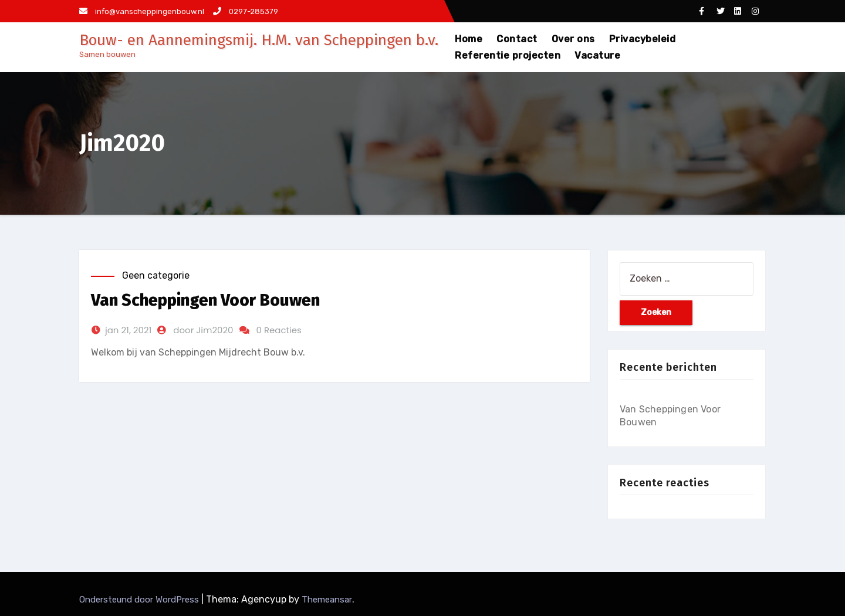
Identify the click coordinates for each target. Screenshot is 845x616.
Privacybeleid (643, 39)
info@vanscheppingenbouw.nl (142, 11)
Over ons (573, 39)
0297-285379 (246, 11)
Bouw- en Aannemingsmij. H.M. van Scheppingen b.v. (259, 40)
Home (469, 39)
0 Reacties (279, 330)
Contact (517, 39)
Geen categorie (156, 275)
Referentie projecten (508, 55)
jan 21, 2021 (128, 330)
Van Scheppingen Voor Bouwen (205, 300)
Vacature (597, 55)
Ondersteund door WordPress (140, 600)
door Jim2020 (203, 330)
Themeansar (327, 600)
